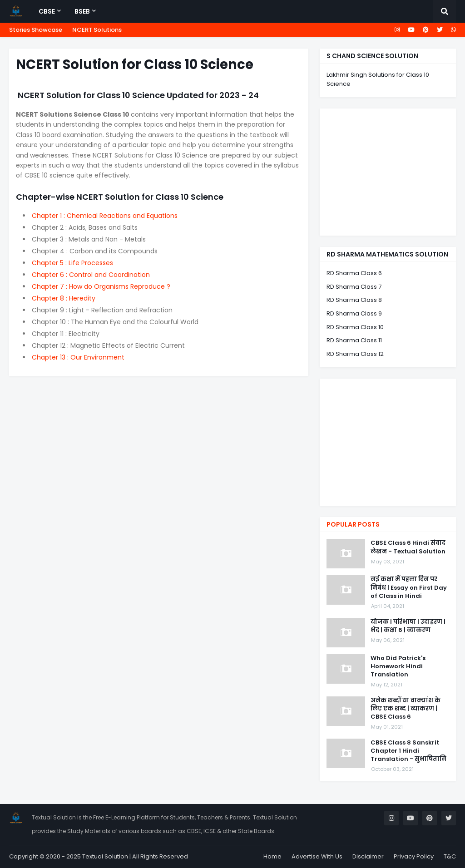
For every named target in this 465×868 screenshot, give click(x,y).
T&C (450, 856)
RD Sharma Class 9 (354, 313)
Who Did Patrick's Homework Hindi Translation (398, 666)
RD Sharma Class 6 (354, 273)
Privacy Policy (414, 856)
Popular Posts (353, 524)
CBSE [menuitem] (47, 11)
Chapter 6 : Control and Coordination (91, 275)
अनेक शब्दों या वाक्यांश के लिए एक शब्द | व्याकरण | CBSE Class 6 (406, 709)
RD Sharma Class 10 (355, 327)
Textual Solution (105, 856)
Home (272, 856)
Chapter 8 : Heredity (64, 298)
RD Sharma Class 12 (355, 354)
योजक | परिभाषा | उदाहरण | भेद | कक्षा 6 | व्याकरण (408, 626)
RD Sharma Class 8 (354, 300)
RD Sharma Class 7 (354, 287)
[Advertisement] (388, 172)
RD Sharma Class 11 (354, 340)
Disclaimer (368, 856)
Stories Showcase (36, 30)
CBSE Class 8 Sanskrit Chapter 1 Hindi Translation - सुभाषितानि (408, 751)
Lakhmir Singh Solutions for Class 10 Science (378, 79)
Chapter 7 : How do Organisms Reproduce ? (101, 286)
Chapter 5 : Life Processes (72, 263)
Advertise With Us (317, 856)
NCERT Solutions (97, 30)
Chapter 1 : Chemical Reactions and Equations (105, 216)
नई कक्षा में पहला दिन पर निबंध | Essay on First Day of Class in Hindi (409, 587)
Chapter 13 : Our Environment (78, 357)
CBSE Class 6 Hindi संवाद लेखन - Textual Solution (408, 547)
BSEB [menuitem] (82, 11)
